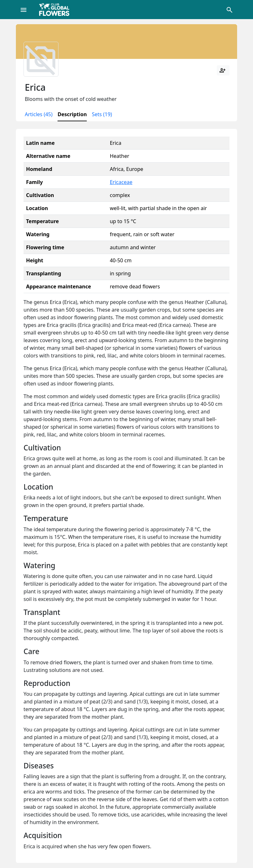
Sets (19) (102, 114)
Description (72, 114)
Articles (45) (39, 114)
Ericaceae (121, 182)
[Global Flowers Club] (56, 10)
